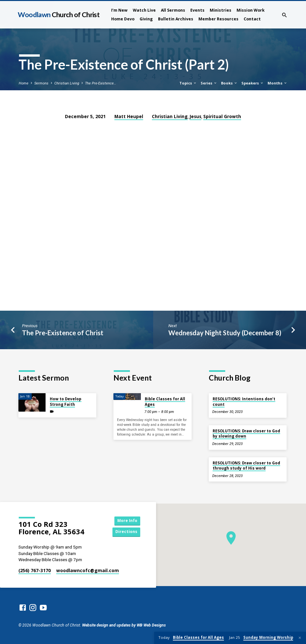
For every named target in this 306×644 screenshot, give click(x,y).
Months (277, 83)
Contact (252, 19)
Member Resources (218, 19)
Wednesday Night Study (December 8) (225, 333)
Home (24, 83)
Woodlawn (59, 15)
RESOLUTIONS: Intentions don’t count (244, 401)
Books (229, 83)
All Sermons (173, 10)
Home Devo (123, 19)
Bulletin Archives (176, 19)
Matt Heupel (129, 116)
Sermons (41, 83)
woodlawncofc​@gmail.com (88, 570)
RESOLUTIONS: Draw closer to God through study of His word (246, 466)
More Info (126, 520)
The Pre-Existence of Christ (63, 333)
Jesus (195, 116)
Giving (146, 19)
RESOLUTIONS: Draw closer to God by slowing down (246, 433)
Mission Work (251, 10)
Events (197, 10)
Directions (126, 532)
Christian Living (67, 83)
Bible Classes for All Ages (165, 401)
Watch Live (144, 10)
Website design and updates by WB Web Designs (124, 625)
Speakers (253, 83)
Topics (188, 83)
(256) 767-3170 (35, 570)
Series (209, 83)
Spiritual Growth (222, 116)
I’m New (119, 10)
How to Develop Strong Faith (66, 401)
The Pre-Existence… (100, 83)
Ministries (221, 10)
